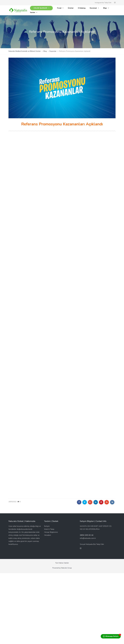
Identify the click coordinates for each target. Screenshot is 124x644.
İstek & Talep (49, 529)
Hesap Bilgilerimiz (51, 532)
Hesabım (48, 535)
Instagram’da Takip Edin (103, 3)
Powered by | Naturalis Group (62, 568)
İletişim (47, 526)
